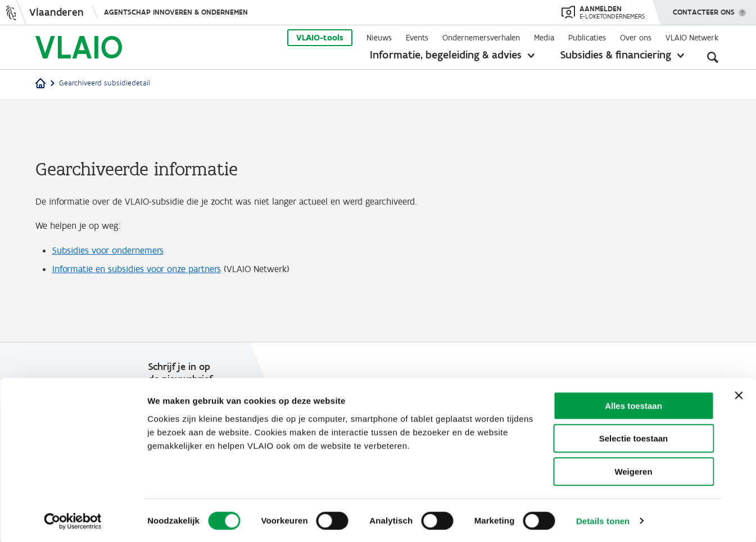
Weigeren (633, 470)
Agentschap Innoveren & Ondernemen (176, 12)
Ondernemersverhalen (481, 38)
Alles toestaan (633, 405)
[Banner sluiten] (739, 394)
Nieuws (379, 38)
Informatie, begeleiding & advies (446, 55)
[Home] (40, 84)
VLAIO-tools (320, 38)
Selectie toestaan (634, 438)
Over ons (636, 38)
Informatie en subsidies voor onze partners (144, 273)
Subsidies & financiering (616, 55)
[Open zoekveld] (713, 56)
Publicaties (587, 38)
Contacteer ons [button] (704, 8)
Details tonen (603, 520)
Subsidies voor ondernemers (112, 252)
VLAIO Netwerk (692, 38)
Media (544, 38)
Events (417, 38)
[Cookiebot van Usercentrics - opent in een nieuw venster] (73, 520)
